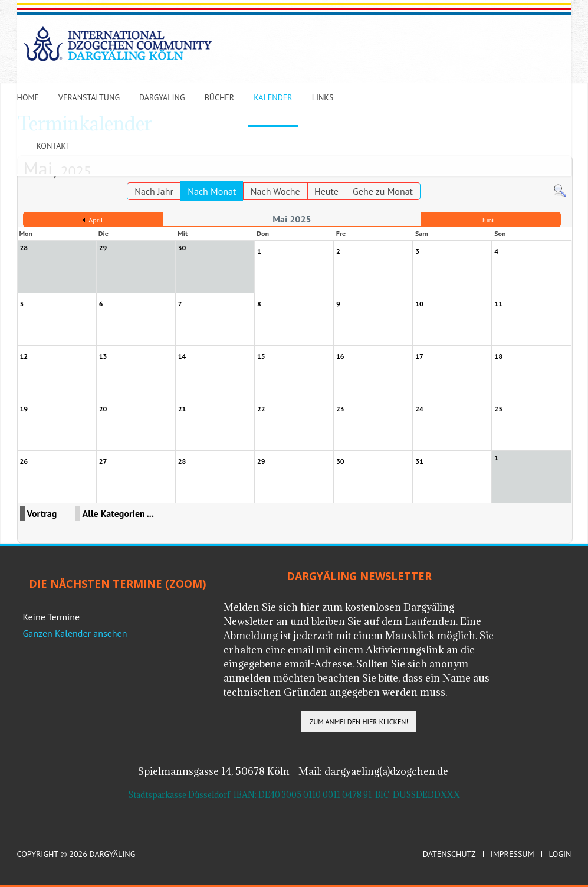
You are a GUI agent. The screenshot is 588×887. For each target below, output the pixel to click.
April (96, 220)
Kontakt (54, 146)
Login (560, 854)
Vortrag (42, 513)
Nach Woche (275, 191)
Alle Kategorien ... (118, 513)
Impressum (513, 854)
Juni (488, 220)
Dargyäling (162, 97)
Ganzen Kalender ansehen (75, 633)
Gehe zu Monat (383, 191)
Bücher (220, 97)
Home (28, 97)
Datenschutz (449, 854)
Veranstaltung (89, 97)
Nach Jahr (154, 191)
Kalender (273, 97)
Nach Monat (212, 191)
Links (323, 97)
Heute (326, 191)
